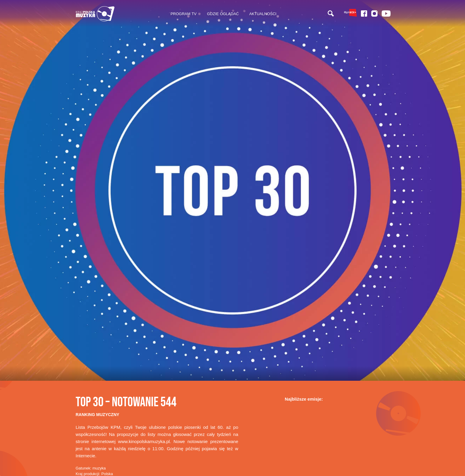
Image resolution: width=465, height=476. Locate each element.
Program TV (184, 14)
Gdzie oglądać (223, 14)
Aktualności (263, 14)
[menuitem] (183, 14)
